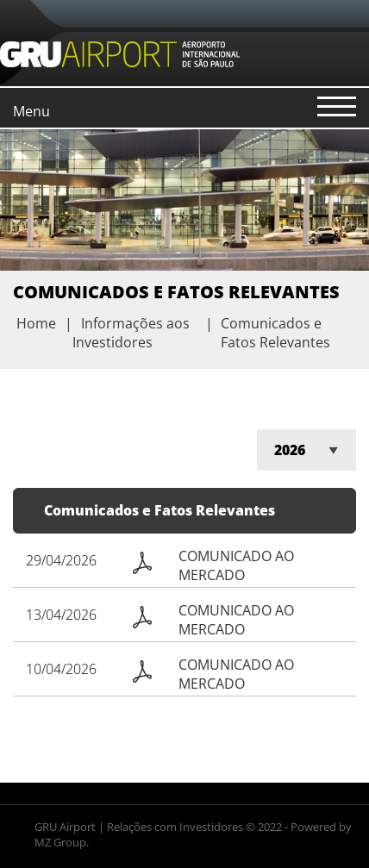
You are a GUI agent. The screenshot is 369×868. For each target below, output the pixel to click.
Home (36, 323)
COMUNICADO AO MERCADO (236, 565)
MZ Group (60, 842)
